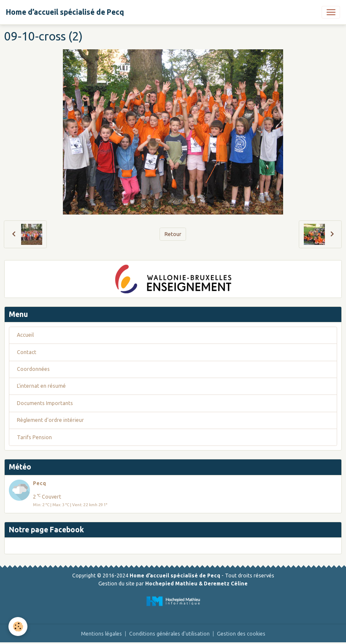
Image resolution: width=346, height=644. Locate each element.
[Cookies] (18, 627)
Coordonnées (33, 369)
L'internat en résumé (41, 386)
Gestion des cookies (241, 634)
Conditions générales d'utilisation (169, 634)
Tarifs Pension (34, 437)
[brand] (65, 12)
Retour (173, 234)
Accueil (25, 335)
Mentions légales (101, 634)
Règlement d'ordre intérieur (50, 420)
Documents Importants (45, 403)
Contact (27, 352)
